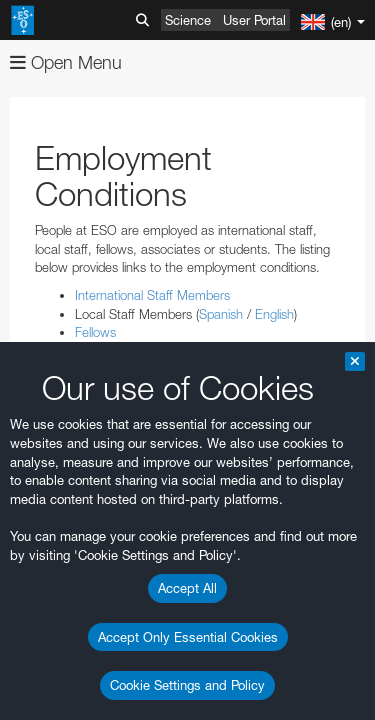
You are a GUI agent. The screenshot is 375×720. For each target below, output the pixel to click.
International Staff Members (152, 295)
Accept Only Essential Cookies (188, 637)
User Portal (254, 20)
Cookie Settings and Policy (187, 685)
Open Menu (66, 62)
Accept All (187, 588)
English (274, 314)
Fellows (95, 332)
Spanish (221, 314)
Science (188, 20)
